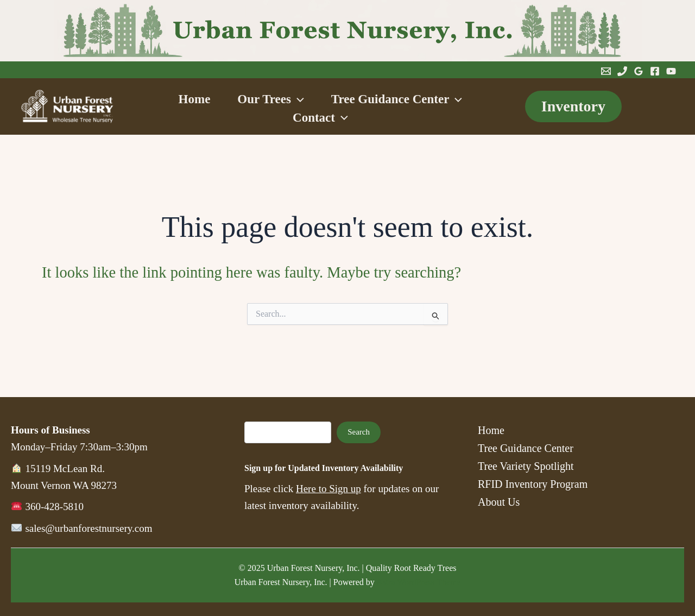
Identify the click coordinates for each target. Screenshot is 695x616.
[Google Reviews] (639, 71)
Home (178, 100)
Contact (320, 118)
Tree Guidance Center (413, 100)
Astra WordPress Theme (418, 582)
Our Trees (270, 100)
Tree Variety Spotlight (526, 466)
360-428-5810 (54, 507)
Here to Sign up (328, 489)
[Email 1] (606, 71)
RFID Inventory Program (533, 484)
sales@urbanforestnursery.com (89, 528)
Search (359, 432)
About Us (499, 502)
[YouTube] (671, 71)
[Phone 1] (622, 71)
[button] (298, 100)
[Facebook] (655, 71)
